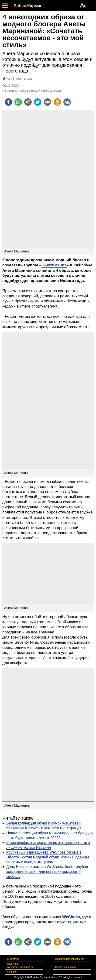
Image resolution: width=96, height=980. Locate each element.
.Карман (34, 6)
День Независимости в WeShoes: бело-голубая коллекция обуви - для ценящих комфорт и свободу (47, 872)
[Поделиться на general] (28, 102)
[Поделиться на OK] (57, 102)
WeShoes (14, 79)
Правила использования (70, 959)
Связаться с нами (66, 967)
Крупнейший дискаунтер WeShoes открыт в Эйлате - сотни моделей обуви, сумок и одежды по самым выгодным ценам (48, 857)
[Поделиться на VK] (67, 102)
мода (28, 79)
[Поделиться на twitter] (38, 102)
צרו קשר (12, 972)
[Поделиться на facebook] (8, 102)
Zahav (20, 6)
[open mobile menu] (5, 5)
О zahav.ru (13, 959)
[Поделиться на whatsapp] (18, 102)
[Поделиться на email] (48, 102)
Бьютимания (54, 265)
